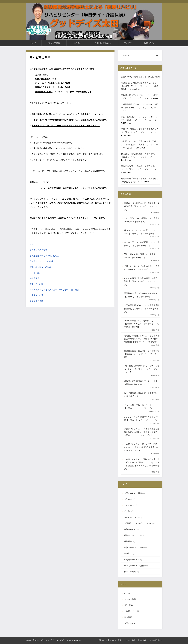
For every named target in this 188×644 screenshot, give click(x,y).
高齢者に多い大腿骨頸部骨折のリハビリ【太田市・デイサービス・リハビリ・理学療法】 (140, 86)
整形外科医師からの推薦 (40, 267)
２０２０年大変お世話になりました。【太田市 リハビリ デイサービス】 (141, 407)
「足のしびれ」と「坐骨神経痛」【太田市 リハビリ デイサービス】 (142, 268)
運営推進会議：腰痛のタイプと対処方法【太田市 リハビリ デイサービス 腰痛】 (142, 354)
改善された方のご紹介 (134, 547)
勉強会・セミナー (132, 535)
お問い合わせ (150, 43)
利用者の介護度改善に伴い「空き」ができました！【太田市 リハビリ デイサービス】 (142, 369)
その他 (127, 511)
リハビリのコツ (131, 517)
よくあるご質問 (36, 301)
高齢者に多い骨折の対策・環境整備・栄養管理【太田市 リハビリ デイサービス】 (142, 206)
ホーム (34, 43)
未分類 (127, 553)
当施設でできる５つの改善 (41, 261)
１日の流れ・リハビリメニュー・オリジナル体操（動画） (55, 290)
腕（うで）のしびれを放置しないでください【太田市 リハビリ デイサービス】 (142, 232)
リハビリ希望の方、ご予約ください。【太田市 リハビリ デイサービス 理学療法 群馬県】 (142, 324)
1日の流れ (77, 43)
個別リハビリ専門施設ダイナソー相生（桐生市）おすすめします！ (141, 383)
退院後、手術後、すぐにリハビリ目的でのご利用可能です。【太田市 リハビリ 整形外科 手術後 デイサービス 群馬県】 (142, 339)
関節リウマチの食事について (134, 77)
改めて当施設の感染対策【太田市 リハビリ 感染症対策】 (141, 395)
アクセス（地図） (37, 284)
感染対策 (128, 541)
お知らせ (128, 499)
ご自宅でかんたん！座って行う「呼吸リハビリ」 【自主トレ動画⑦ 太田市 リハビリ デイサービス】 (142, 447)
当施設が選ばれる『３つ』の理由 (44, 256)
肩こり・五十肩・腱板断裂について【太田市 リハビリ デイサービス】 (142, 244)
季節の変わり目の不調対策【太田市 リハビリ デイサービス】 (142, 256)
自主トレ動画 (130, 572)
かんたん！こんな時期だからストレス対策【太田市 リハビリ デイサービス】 (142, 419)
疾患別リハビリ (131, 560)
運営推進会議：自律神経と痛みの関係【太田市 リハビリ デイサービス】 (141, 295)
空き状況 (128, 43)
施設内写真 (35, 278)
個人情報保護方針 (156, 640)
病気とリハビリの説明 (134, 566)
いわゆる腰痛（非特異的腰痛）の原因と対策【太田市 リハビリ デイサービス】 (142, 281)
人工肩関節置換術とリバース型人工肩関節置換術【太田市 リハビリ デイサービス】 (142, 309)
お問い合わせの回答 (133, 493)
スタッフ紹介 (36, 273)
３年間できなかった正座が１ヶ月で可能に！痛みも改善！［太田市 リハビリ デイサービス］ (140, 145)
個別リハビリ (130, 529)
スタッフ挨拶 (54, 43)
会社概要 (143, 640)
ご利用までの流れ (103, 43)
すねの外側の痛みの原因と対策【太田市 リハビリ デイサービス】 (142, 220)
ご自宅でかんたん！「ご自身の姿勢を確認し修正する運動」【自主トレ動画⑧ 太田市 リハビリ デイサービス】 (142, 432)
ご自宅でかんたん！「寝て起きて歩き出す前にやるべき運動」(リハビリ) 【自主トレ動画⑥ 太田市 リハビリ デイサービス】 (142, 464)
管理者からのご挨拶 (38, 250)
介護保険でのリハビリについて (138, 523)
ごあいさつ (129, 505)
